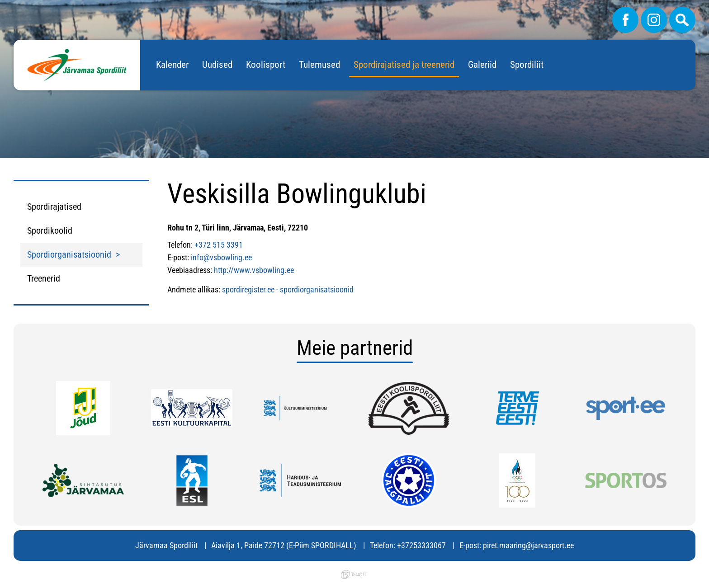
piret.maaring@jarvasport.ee (528, 545)
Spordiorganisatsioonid (69, 254)
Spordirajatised (54, 207)
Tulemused (319, 65)
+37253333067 (421, 545)
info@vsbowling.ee (221, 257)
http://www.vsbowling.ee (254, 270)
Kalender (172, 65)
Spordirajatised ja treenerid (404, 65)
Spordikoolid (50, 230)
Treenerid (44, 278)
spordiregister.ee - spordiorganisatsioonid (288, 289)
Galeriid (482, 65)
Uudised (217, 65)
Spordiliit (527, 65)
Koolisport (266, 65)
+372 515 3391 (219, 245)
